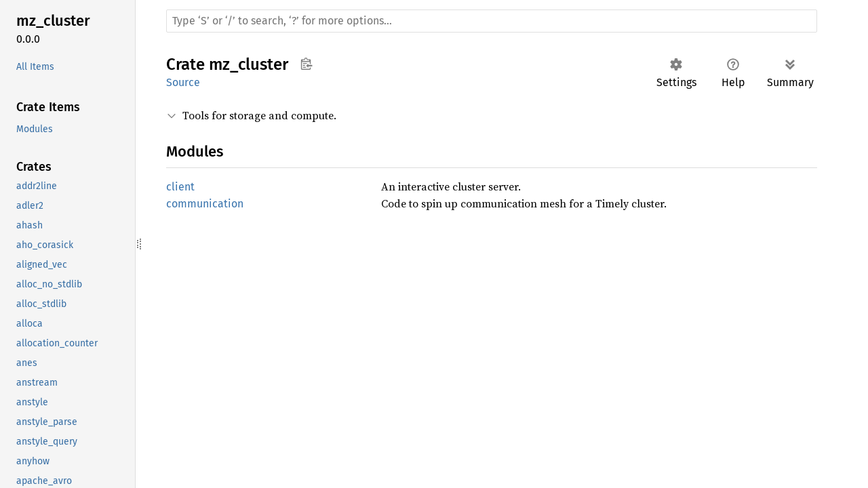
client (180, 187)
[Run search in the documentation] (492, 21)
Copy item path (306, 64)
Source (183, 82)
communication (205, 204)
